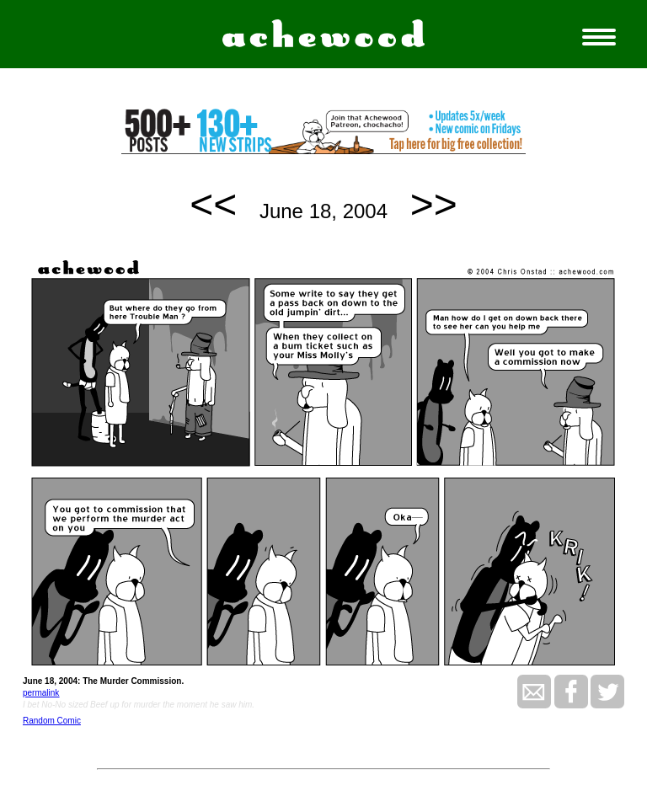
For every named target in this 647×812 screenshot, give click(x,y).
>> (434, 204)
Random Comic (52, 721)
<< (213, 204)
